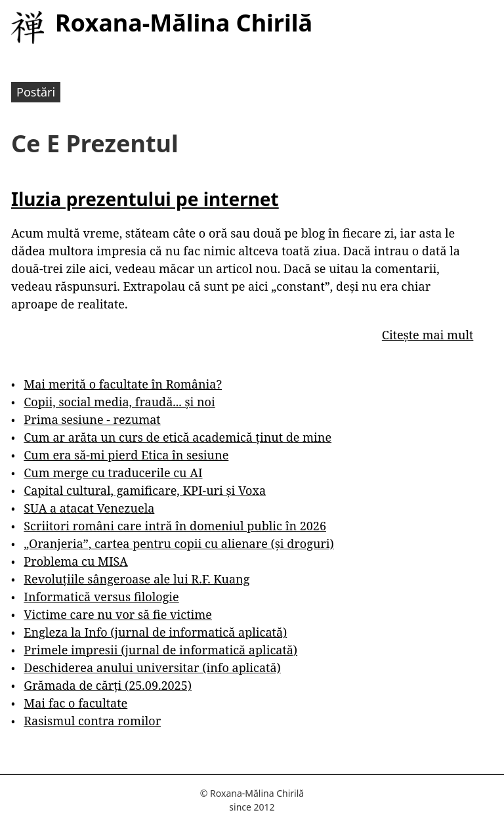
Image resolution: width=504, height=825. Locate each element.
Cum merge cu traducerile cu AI (113, 473)
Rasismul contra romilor (92, 721)
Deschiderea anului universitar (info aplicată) (152, 667)
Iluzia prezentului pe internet (145, 199)
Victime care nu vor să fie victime (118, 614)
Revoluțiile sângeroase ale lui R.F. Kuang (136, 579)
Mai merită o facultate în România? (123, 384)
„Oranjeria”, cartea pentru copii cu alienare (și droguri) (178, 543)
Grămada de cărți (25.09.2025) (108, 685)
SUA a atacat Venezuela (89, 508)
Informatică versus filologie (101, 597)
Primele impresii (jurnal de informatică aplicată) (160, 650)
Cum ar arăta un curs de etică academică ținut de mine (178, 437)
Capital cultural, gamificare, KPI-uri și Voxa (145, 490)
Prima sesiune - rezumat (92, 419)
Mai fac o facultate (75, 703)
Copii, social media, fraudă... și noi (119, 402)
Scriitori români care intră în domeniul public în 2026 (175, 526)
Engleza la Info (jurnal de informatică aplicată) (155, 632)
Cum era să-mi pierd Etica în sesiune (126, 455)
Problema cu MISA (75, 561)
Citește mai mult (428, 335)
